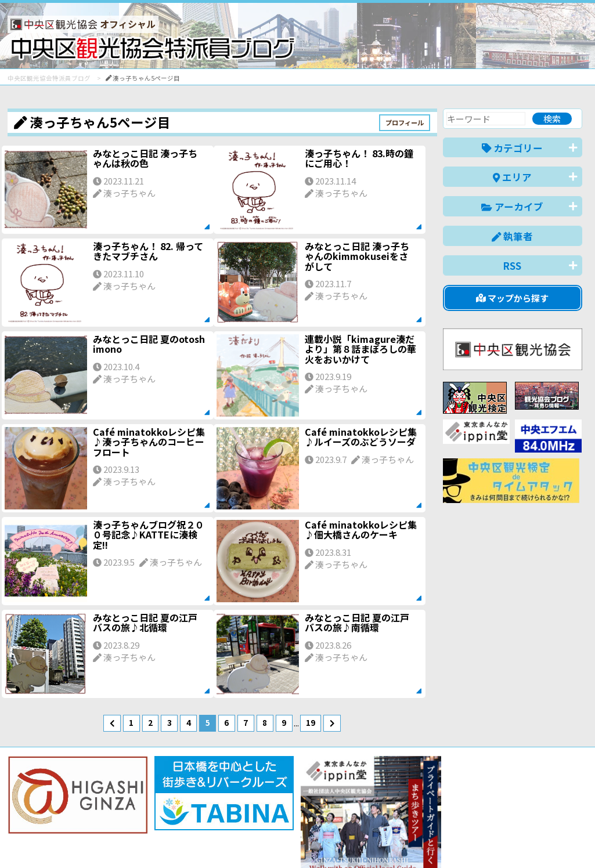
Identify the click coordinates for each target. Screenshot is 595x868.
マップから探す (512, 298)
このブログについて (148, 817)
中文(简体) (470, 841)
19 (311, 722)
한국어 (569, 841)
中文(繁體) (523, 841)
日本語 (382, 841)
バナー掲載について (51, 817)
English (422, 841)
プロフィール (405, 122)
